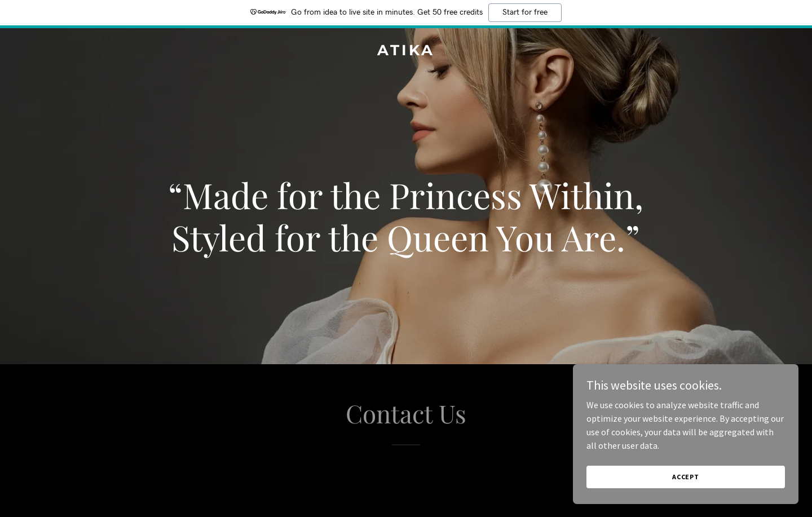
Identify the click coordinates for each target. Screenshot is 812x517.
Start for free (525, 12)
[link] (406, 52)
